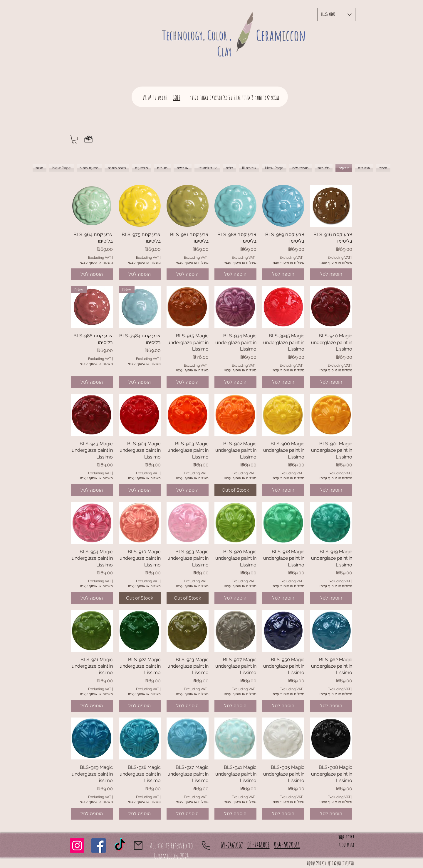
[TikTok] (120, 846)
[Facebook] (99, 846)
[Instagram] (77, 846)
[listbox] (336, 15)
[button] (336, 15)
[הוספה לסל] (92, 274)
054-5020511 (287, 845)
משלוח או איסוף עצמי (96, 263)
